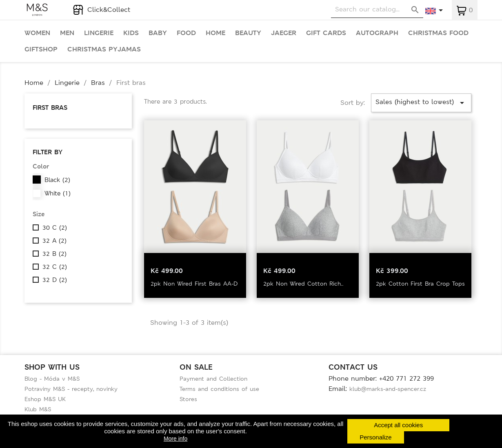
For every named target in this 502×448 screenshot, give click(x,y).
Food (186, 33)
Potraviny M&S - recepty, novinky (71, 389)
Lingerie (99, 33)
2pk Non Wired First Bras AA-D (194, 284)
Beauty (248, 33)
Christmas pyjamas (104, 49)
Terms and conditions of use (219, 389)
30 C (55, 228)
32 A (54, 241)
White (58, 193)
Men (67, 33)
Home (215, 33)
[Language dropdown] (434, 11)
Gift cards (326, 33)
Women (37, 33)
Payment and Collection (213, 379)
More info (175, 439)
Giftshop (41, 49)
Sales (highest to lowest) (421, 103)
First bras (50, 108)
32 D (55, 280)
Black (57, 180)
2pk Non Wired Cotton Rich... (303, 284)
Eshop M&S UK (45, 399)
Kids (131, 33)
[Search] (377, 10)
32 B (54, 254)
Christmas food (438, 33)
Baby (158, 33)
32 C (55, 267)
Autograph (377, 33)
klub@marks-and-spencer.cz (388, 389)
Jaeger (284, 33)
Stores (188, 399)
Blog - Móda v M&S (52, 379)
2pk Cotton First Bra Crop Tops (420, 284)
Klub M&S (38, 409)
